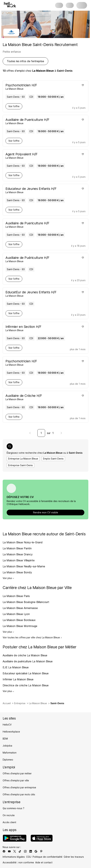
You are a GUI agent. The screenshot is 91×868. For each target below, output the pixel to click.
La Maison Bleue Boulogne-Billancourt (26, 602)
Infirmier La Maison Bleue (18, 679)
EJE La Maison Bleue (16, 667)
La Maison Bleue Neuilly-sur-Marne (24, 566)
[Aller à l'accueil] (10, 5)
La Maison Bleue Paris (16, 596)
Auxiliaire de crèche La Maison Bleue (25, 655)
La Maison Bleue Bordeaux (19, 620)
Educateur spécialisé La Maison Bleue (26, 673)
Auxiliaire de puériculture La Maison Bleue (28, 661)
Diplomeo (8, 760)
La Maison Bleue (38, 703)
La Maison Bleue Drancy (18, 554)
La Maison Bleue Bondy (17, 572)
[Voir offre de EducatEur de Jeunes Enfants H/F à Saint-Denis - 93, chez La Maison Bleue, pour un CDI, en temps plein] (42, 294)
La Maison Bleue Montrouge (20, 626)
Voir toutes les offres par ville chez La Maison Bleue (32, 637)
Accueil (7, 703)
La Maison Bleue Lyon (16, 614)
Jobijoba (7, 746)
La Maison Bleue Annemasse (20, 608)
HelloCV (7, 725)
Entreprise (20, 703)
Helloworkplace (11, 732)
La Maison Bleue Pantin (17, 548)
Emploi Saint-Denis (53, 459)
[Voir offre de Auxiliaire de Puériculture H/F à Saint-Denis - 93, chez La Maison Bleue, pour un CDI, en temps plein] (42, 259)
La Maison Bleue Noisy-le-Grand (23, 542)
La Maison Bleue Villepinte (19, 560)
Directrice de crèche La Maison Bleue (26, 685)
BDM (5, 739)
